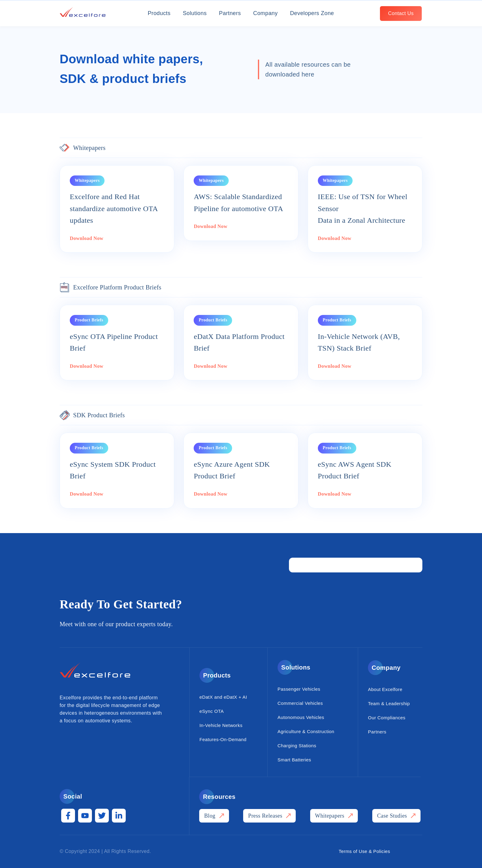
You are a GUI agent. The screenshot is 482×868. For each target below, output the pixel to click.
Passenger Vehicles (299, 689)
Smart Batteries (294, 760)
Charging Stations (297, 746)
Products (159, 13)
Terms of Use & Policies (365, 851)
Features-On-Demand (223, 739)
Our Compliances (387, 718)
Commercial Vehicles (300, 703)
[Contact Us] (401, 14)
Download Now (87, 238)
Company (266, 13)
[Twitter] (102, 816)
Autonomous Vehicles (301, 717)
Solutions (195, 13)
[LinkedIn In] (119, 816)
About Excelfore (385, 689)
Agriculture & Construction (306, 731)
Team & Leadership (389, 703)
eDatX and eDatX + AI (223, 697)
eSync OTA (212, 711)
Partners (230, 13)
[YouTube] (85, 816)
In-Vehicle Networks (221, 725)
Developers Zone (312, 13)
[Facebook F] (68, 816)
